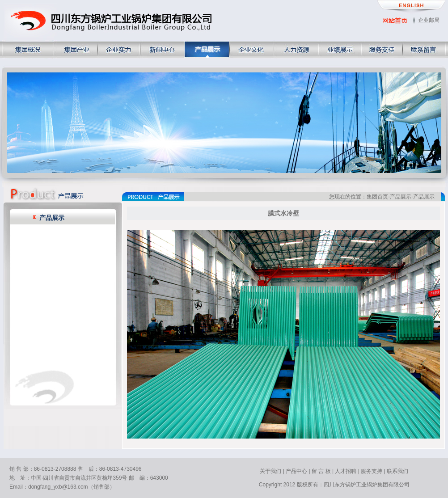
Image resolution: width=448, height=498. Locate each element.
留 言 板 (321, 471)
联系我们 (397, 471)
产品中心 (296, 471)
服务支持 (372, 471)
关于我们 (270, 471)
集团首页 (377, 197)
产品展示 (52, 218)
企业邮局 (429, 20)
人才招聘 (346, 471)
